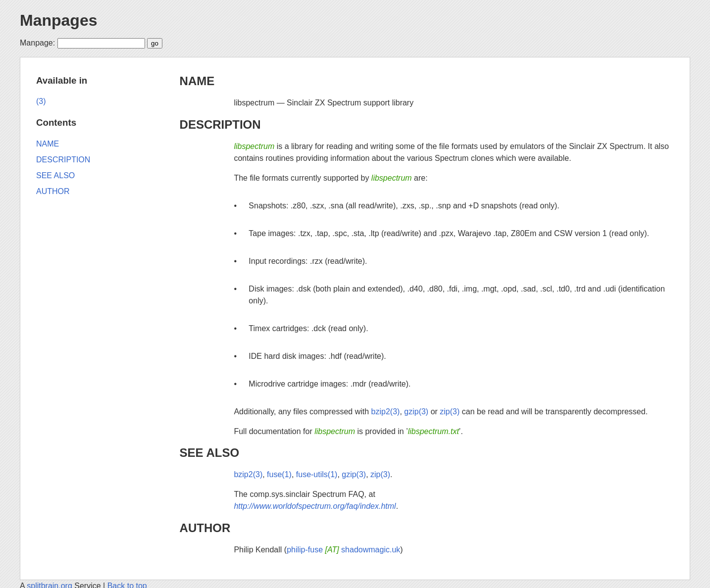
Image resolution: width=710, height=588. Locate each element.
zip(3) (450, 412)
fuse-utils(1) (317, 474)
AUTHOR (205, 528)
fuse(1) (279, 474)
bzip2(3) (386, 412)
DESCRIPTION (220, 124)
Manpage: (37, 43)
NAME (197, 81)
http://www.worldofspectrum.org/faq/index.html (315, 506)
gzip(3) (416, 412)
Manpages (58, 20)
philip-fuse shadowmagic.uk (343, 550)
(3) (41, 101)
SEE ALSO (209, 453)
